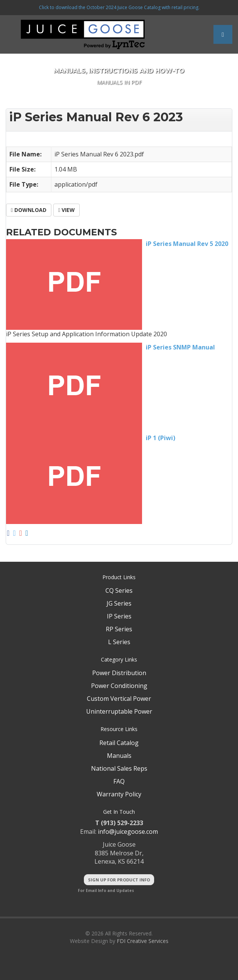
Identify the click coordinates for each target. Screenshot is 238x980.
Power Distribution (119, 673)
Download (29, 210)
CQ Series (119, 590)
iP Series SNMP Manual (180, 347)
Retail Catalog (119, 743)
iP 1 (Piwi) (161, 438)
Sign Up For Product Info (119, 880)
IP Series (119, 616)
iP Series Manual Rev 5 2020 (187, 244)
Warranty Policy (119, 794)
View (66, 210)
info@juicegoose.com (128, 832)
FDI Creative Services (143, 941)
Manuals (119, 756)
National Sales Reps (119, 768)
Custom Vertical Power (119, 699)
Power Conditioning (119, 686)
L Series (119, 642)
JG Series (119, 603)
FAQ (119, 781)
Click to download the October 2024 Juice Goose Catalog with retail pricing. (119, 7)
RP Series (119, 629)
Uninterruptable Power (119, 711)
